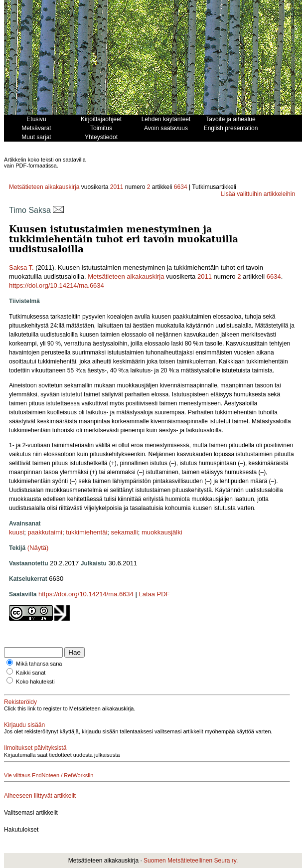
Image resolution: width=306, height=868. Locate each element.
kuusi (16, 532)
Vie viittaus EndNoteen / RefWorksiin (49, 775)
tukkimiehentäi (86, 532)
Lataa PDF (154, 594)
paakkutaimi (45, 532)
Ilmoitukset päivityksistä (35, 748)
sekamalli (125, 532)
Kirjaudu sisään (24, 725)
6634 (181, 187)
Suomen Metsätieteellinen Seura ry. (191, 861)
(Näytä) (38, 548)
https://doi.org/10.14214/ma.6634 (57, 285)
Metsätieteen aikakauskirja (44, 187)
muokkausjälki (162, 532)
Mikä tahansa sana (39, 664)
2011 (117, 187)
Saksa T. (21, 267)
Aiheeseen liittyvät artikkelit (40, 796)
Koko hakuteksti (35, 682)
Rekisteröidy (20, 702)
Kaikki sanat (31, 673)
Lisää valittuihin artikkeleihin (258, 194)
